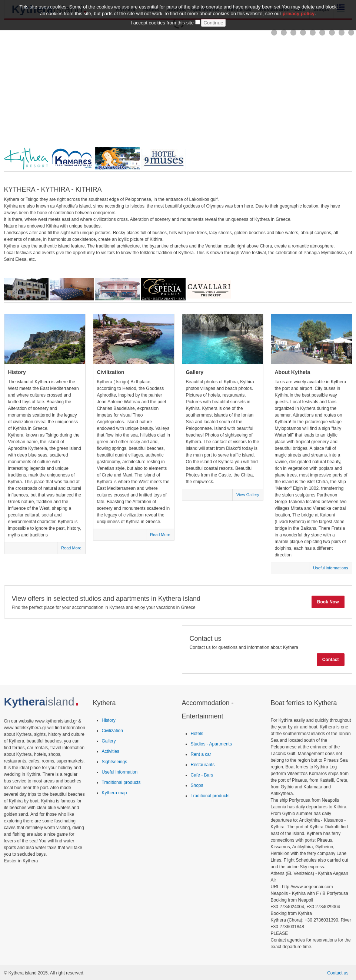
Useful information (120, 772)
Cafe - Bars (202, 775)
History (109, 720)
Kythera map (114, 793)
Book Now (328, 602)
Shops (197, 785)
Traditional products (121, 782)
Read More (71, 548)
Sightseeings (115, 762)
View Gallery (248, 495)
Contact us (338, 973)
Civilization (112, 731)
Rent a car (201, 754)
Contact (331, 660)
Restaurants (203, 765)
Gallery (109, 741)
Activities (111, 751)
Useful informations (330, 568)
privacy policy (299, 13)
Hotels (197, 734)
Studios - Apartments (211, 744)
